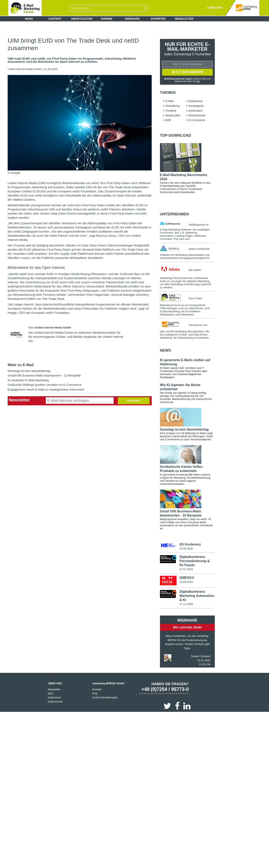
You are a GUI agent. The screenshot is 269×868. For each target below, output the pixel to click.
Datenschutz (55, 702)
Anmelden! (134, 401)
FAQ (95, 694)
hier (198, 81)
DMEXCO (187, 578)
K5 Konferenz (190, 544)
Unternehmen (174, 214)
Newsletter (184, 19)
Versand (171, 111)
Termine (107, 19)
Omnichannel (197, 115)
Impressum (54, 697)
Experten (158, 19)
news (166, 350)
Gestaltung (173, 106)
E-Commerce (197, 120)
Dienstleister (82, 19)
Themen (168, 93)
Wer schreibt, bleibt (187, 627)
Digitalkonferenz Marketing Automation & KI (197, 596)
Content (55, 19)
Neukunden (173, 115)
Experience (196, 101)
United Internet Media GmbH (25, 69)
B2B (168, 120)
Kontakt (97, 689)
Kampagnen (196, 106)
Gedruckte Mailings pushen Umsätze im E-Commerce (45, 385)
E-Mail (170, 101)
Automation (195, 111)
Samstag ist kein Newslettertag (29, 371)
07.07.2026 (186, 569)
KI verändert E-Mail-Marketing (28, 380)
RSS (51, 694)
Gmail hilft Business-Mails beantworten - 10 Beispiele (44, 375)
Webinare (132, 19)
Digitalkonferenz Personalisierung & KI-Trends (195, 561)
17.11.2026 (186, 604)
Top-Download (176, 135)
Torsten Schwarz (201, 656)
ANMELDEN (215, 8)
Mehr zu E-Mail (21, 365)
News (29, 19)
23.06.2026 (186, 549)
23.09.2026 (186, 582)
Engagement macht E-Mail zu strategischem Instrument (46, 389)
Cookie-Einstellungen (105, 697)
